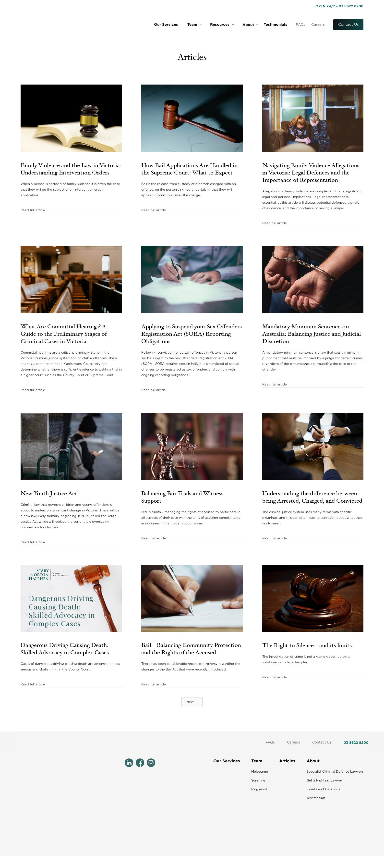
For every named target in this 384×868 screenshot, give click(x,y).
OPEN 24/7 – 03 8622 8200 (339, 6)
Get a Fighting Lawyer (324, 781)
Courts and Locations (323, 789)
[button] (196, 25)
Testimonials (276, 24)
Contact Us (348, 25)
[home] (57, 25)
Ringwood (259, 789)
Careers (318, 25)
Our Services (166, 24)
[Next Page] (192, 702)
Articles (287, 761)
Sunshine (258, 781)
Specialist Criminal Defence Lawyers (335, 772)
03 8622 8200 (356, 742)
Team (257, 761)
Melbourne (260, 772)
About (313, 761)
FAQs (300, 25)
